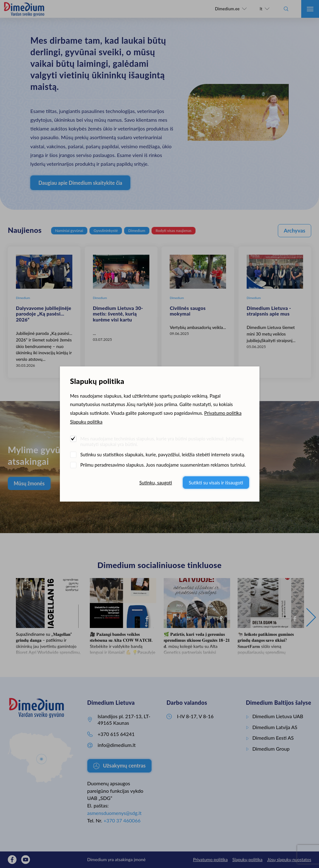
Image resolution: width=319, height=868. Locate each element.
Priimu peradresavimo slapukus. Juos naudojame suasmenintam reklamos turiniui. (163, 465)
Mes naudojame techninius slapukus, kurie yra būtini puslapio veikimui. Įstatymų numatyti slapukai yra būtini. (162, 441)
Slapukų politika (86, 422)
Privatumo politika (223, 413)
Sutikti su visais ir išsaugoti (216, 483)
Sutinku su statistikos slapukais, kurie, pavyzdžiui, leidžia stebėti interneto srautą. (163, 454)
